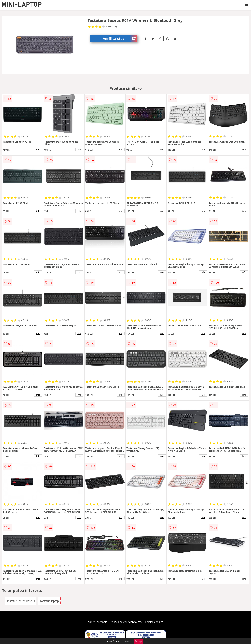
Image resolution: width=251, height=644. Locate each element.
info (38, 150)
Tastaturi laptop (49, 601)
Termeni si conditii (97, 622)
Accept (138, 641)
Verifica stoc (120, 38)
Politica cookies (154, 622)
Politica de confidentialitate (127, 622)
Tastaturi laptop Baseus (21, 601)
